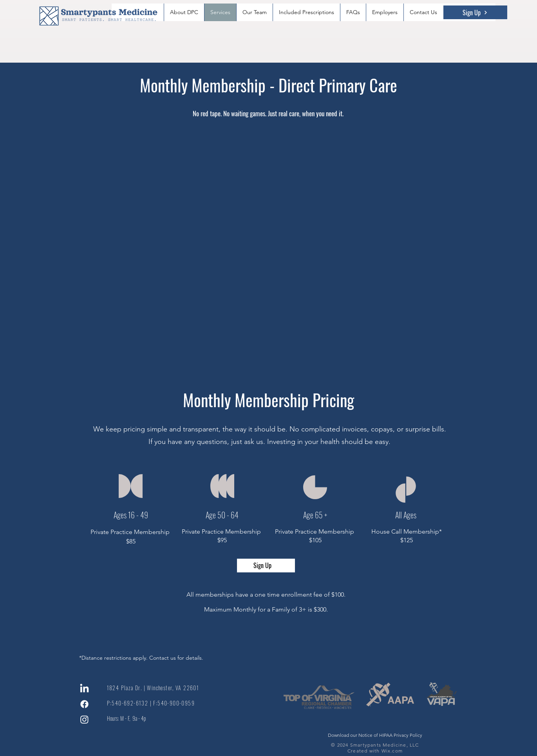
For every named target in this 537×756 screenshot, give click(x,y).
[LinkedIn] (84, 689)
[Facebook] (84, 704)
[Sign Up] (475, 12)
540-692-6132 (130, 703)
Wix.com (392, 751)
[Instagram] (84, 719)
